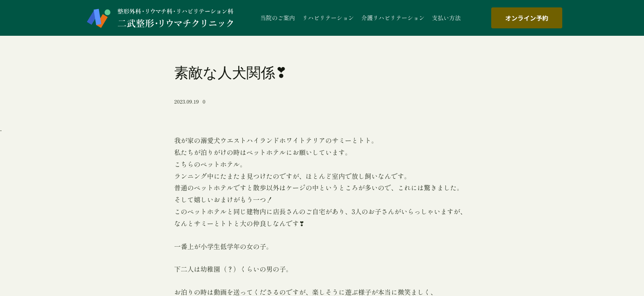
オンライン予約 (527, 18)
